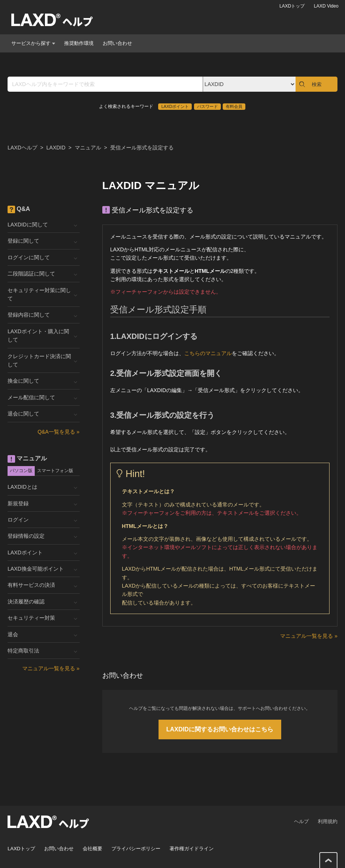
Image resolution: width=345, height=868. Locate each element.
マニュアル (88, 148)
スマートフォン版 (55, 471)
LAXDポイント (175, 106)
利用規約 (328, 821)
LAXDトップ (292, 6)
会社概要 (92, 849)
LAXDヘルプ (22, 148)
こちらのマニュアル (208, 353)
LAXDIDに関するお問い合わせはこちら (220, 729)
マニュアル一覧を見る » (309, 636)
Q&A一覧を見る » (58, 432)
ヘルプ (301, 821)
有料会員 (234, 106)
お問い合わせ (117, 43)
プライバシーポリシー (136, 849)
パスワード (207, 106)
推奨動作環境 (79, 43)
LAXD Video (326, 6)
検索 (317, 84)
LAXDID (56, 148)
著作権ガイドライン (192, 849)
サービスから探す (33, 43)
